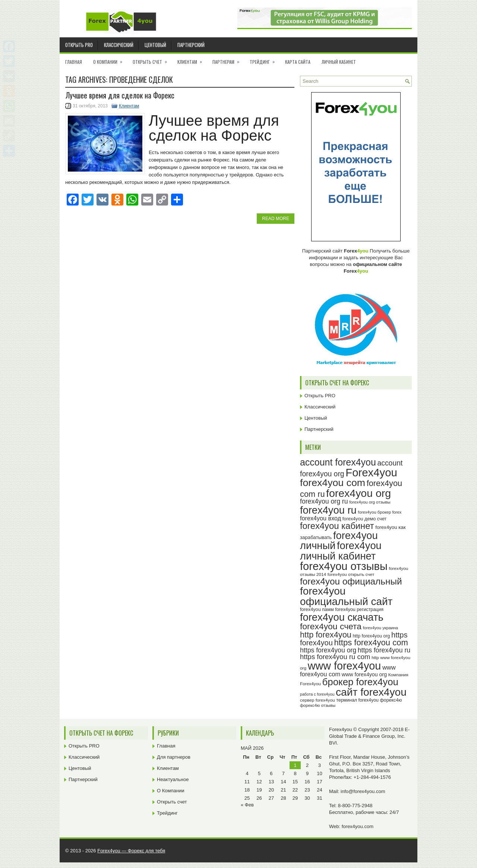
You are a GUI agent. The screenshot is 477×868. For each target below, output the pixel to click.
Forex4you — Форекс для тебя (131, 851)
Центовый (155, 45)
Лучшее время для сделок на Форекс (120, 95)
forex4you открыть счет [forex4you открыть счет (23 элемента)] (351, 574)
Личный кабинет (339, 62)
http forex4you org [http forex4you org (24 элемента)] (371, 636)
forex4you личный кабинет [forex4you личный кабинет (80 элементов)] (341, 551)
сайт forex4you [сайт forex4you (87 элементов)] (371, 692)
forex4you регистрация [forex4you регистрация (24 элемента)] (359, 610)
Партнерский (191, 45)
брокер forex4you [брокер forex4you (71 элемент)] (360, 682)
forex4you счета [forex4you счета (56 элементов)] (331, 626)
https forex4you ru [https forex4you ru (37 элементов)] (384, 650)
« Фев (247, 805)
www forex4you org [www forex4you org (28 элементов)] (364, 674)
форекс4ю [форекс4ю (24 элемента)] (391, 700)
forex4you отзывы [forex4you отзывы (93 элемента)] (344, 566)
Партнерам (228, 59)
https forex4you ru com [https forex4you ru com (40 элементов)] (335, 657)
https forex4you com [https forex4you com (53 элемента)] (371, 643)
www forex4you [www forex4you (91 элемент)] (345, 666)
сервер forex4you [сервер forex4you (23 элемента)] (318, 700)
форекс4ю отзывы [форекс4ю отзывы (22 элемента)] (318, 705)
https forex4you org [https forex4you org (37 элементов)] (328, 650)
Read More (276, 219)
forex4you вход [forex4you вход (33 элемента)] (320, 518)
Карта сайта (298, 62)
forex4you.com (358, 826)
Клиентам (192, 59)
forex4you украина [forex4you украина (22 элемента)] (380, 628)
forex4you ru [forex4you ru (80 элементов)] (328, 510)
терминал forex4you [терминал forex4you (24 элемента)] (357, 700)
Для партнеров (174, 757)
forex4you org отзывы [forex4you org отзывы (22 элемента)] (370, 502)
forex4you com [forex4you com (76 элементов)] (333, 483)
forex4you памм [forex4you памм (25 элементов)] (317, 610)
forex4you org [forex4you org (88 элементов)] (358, 493)
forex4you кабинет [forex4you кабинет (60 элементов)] (337, 526)
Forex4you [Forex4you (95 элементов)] (371, 472)
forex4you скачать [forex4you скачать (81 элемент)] (342, 617)
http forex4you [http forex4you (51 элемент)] (326, 635)
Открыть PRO (79, 45)
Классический (119, 45)
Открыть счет (152, 59)
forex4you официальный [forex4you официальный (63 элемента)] (351, 581)
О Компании (110, 59)
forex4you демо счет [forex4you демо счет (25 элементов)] (364, 519)
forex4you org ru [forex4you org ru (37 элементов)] (324, 501)
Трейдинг (265, 59)
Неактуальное (173, 779)
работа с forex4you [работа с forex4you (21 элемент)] (317, 694)
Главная (74, 62)
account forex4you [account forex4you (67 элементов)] (338, 462)
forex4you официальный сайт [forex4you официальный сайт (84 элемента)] (346, 596)
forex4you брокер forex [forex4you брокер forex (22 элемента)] (380, 512)
